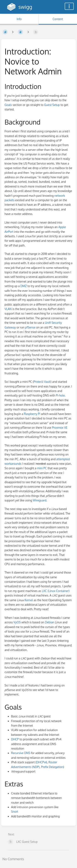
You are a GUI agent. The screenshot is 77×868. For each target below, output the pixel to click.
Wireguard (40, 500)
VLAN (8, 309)
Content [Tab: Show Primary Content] (58, 19)
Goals (8, 105)
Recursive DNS (21, 753)
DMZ (24, 286)
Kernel (29, 600)
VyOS (17, 622)
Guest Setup (52, 105)
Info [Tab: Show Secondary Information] (19, 19)
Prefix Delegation (52, 767)
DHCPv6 (42, 762)
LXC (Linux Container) (56, 591)
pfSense (30, 327)
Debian (50, 622)
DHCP (15, 739)
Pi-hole (60, 395)
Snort (15, 812)
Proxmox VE (60, 428)
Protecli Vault (42, 382)
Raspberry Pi (32, 414)
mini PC (42, 468)
